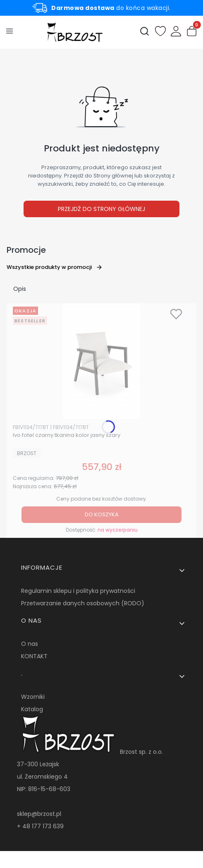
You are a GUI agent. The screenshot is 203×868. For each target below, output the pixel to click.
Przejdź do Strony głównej (101, 209)
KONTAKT (34, 656)
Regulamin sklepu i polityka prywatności (78, 591)
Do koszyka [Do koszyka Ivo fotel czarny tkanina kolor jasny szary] (102, 514)
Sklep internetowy (98, 858)
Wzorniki (33, 697)
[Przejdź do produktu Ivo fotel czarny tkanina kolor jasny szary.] (101, 361)
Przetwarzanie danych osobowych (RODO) (83, 603)
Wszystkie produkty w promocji (55, 267)
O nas (30, 644)
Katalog (32, 709)
